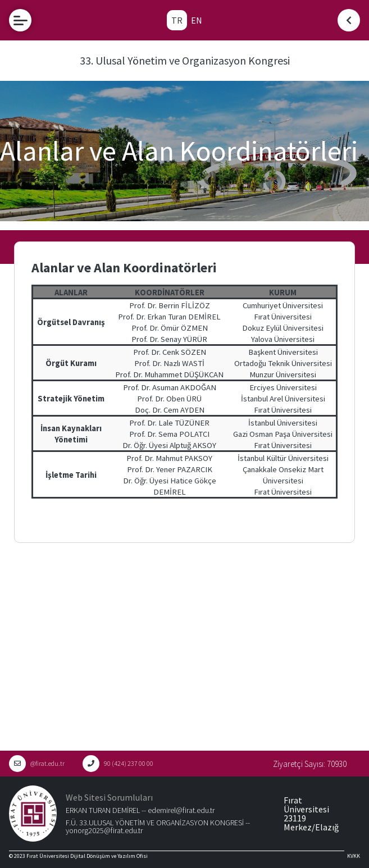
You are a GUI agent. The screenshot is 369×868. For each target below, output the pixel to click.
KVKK (354, 856)
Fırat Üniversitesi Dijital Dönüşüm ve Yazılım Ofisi (87, 856)
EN (197, 20)
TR (177, 20)
